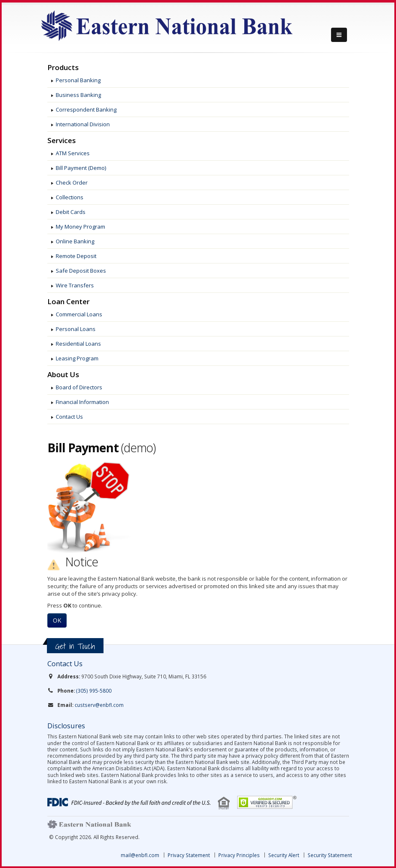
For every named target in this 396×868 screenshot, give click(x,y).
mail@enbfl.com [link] (140, 855)
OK (57, 620)
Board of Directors (79, 387)
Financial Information (82, 402)
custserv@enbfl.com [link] (99, 705)
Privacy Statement (189, 855)
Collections (70, 197)
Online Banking (75, 241)
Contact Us (69, 417)
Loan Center (69, 302)
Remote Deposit (76, 256)
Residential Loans (78, 344)
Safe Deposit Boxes (81, 271)
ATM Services (73, 153)
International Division (83, 124)
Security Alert (284, 855)
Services (62, 141)
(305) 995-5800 (94, 691)
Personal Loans (76, 329)
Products (63, 68)
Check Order (72, 182)
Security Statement (330, 855)
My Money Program (80, 227)
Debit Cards (71, 212)
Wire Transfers (75, 285)
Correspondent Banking (86, 109)
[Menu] (339, 35)
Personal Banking (78, 80)
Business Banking (78, 95)
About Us (63, 375)
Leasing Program (77, 358)
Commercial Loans (79, 314)
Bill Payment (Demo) (81, 168)
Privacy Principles (239, 855)
